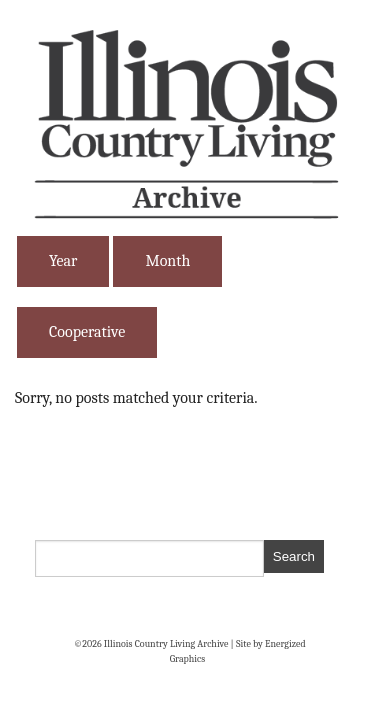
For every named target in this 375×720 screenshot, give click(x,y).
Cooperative (87, 332)
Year (63, 261)
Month (167, 261)
